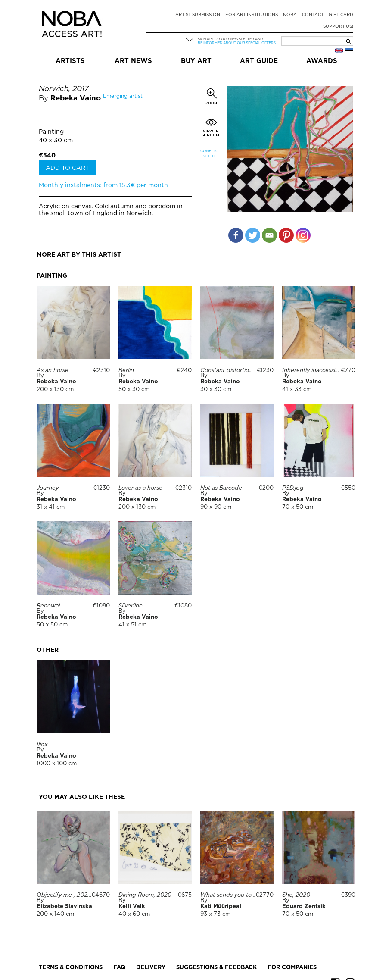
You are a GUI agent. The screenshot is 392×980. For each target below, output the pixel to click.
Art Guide (259, 61)
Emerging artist (123, 96)
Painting (51, 132)
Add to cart (67, 168)
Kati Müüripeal (221, 906)
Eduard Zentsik (304, 906)
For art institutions (252, 15)
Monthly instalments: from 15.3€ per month (103, 185)
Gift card (341, 15)
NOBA (290, 15)
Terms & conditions (71, 968)
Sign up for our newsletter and (230, 39)
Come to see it (209, 154)
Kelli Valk (132, 906)
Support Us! (338, 27)
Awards (322, 61)
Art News (133, 61)
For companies (292, 968)
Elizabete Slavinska (64, 906)
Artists (70, 61)
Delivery (151, 968)
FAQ (119, 968)
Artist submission (198, 15)
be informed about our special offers (237, 43)
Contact (313, 15)
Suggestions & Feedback (216, 968)
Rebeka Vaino (76, 99)
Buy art (196, 61)
